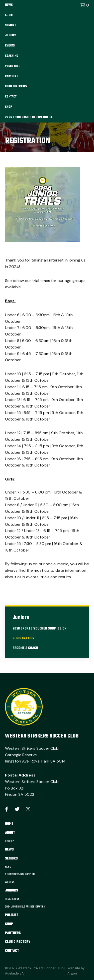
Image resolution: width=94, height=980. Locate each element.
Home (9, 824)
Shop (9, 107)
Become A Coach (25, 648)
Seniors (11, 25)
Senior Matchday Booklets (20, 874)
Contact (11, 97)
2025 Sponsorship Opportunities (29, 117)
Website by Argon (76, 971)
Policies (12, 915)
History (9, 841)
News (9, 5)
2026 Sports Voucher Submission (39, 629)
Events (10, 46)
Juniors (11, 35)
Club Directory (16, 86)
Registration (23, 638)
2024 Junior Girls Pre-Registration (25, 907)
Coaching (12, 56)
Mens (8, 867)
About (9, 15)
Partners (12, 76)
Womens (10, 882)
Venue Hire (13, 66)
